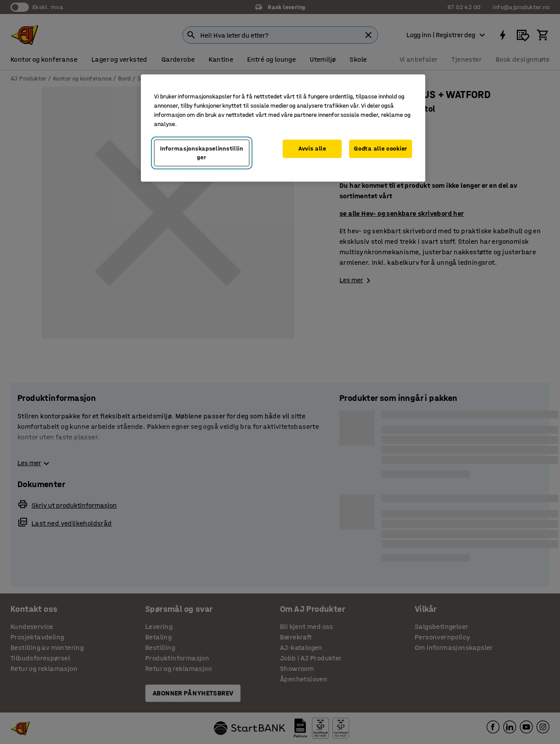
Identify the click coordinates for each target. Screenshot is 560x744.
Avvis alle (312, 149)
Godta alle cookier (381, 149)
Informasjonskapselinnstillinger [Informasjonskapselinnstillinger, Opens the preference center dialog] (202, 153)
